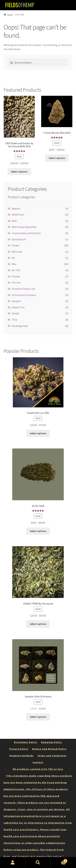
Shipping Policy (52, 742)
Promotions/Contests (24, 295)
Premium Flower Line (23, 289)
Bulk (14, 221)
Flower (16, 245)
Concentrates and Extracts (26, 233)
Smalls (16, 313)
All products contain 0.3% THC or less (38, 769)
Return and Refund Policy (49, 749)
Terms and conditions (52, 756)
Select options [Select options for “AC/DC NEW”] (38, 531)
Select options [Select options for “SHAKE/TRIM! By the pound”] (38, 624)
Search (38, 863)
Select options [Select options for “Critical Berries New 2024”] (57, 158)
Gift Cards (17, 252)
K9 (13, 258)
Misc (14, 264)
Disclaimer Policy (26, 742)
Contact (38, 762)
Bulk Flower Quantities (24, 227)
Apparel (16, 208)
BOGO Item (18, 215)
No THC (16, 270)
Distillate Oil (19, 239)
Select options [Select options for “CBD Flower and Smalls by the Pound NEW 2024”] (19, 172)
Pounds (16, 276)
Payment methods (21, 756)
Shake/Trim (18, 307)
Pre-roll (16, 283)
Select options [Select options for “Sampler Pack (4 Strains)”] (38, 717)
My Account (13, 863)
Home (10, 15)
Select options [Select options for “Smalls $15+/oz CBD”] (38, 433)
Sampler (16, 301)
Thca (14, 320)
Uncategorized (20, 326)
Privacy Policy (19, 749)
